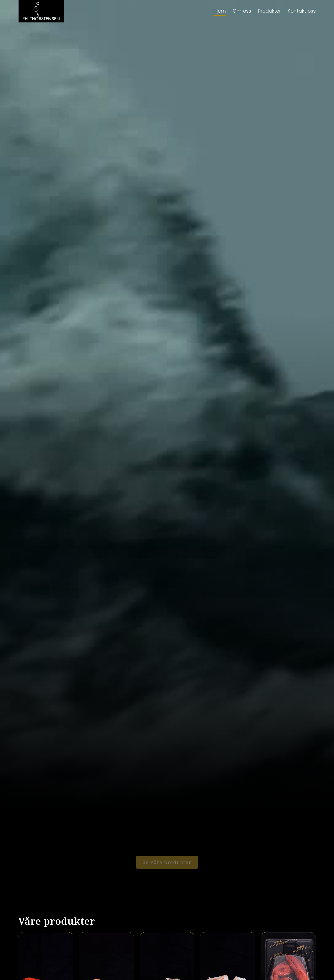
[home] (41, 11)
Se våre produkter (167, 859)
